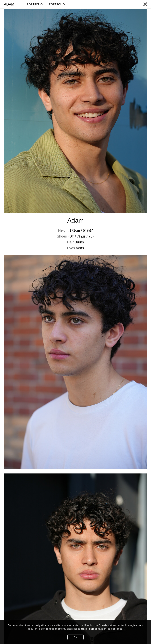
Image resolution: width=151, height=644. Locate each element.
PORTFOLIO (35, 4)
